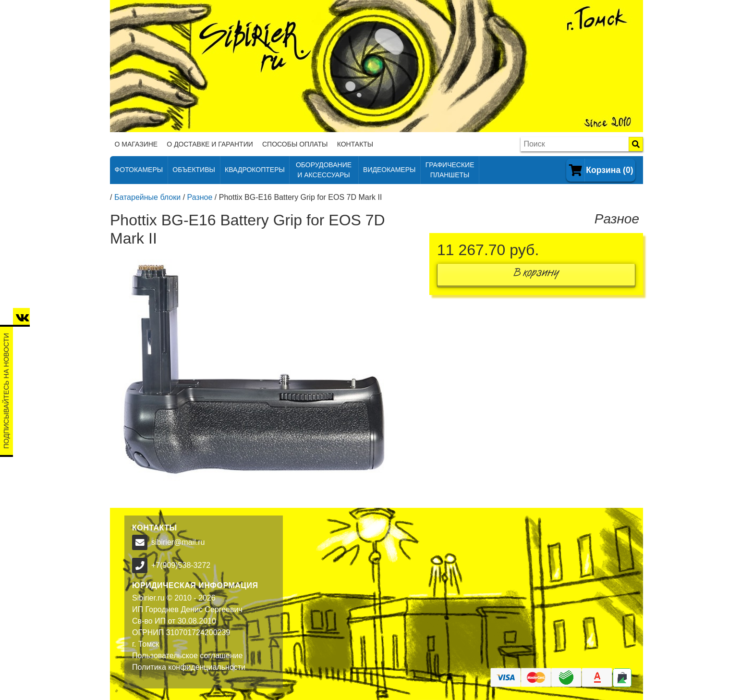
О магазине (136, 144)
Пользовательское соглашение (187, 656)
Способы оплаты (295, 144)
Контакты (355, 144)
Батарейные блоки (147, 197)
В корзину (536, 275)
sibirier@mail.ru (178, 542)
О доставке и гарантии (210, 144)
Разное (200, 197)
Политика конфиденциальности (189, 667)
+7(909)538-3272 (181, 565)
